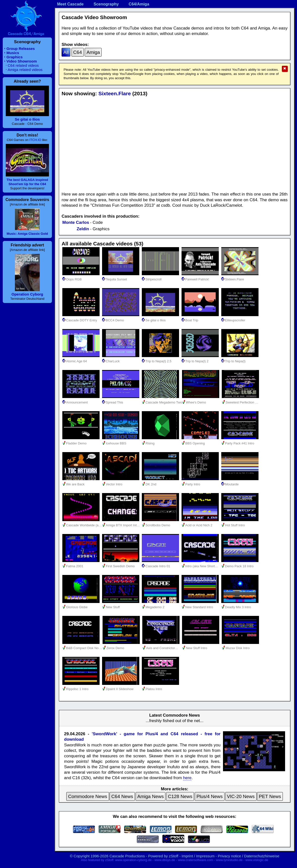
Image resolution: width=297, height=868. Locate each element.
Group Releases (21, 49)
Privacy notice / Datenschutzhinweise (249, 856)
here (187, 778)
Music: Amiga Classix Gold (27, 234)
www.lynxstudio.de (229, 860)
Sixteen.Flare (115, 93)
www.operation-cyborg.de (133, 860)
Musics (13, 53)
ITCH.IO (35, 140)
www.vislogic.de (257, 860)
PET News (270, 796)
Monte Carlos (76, 222)
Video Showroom (22, 61)
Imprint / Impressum (198, 856)
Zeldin (83, 229)
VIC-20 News (241, 796)
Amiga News (151, 796)
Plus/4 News (210, 796)
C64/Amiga (139, 4)
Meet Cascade (70, 4)
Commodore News (88, 796)
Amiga (93, 52)
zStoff (174, 856)
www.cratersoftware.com (196, 860)
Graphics (15, 57)
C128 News (180, 796)
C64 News (122, 796)
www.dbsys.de (165, 860)
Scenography (106, 4)
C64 (78, 52)
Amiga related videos (25, 70)
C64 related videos (23, 65)
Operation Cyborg (27, 294)
